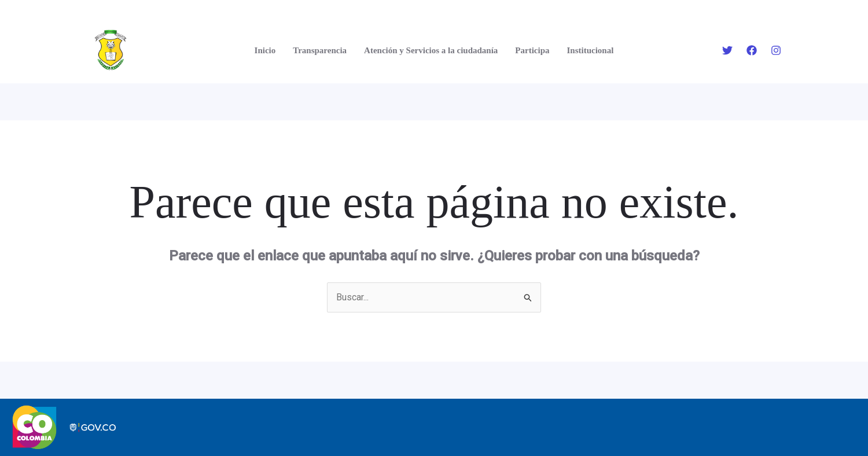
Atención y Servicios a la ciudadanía (431, 50)
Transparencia (320, 50)
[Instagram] (776, 50)
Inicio (265, 50)
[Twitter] (727, 50)
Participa (532, 50)
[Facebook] (752, 50)
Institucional (591, 50)
